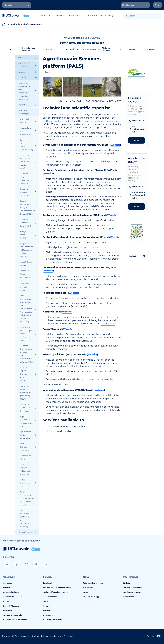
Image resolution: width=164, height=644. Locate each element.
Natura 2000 (108, 324)
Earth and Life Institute (55, 121)
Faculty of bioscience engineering (101, 121)
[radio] (148, 636)
